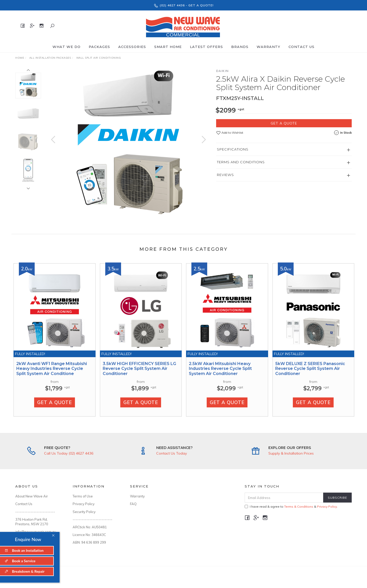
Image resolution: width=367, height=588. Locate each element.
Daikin (222, 71)
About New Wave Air (32, 496)
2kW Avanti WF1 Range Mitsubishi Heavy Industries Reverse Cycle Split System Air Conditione (52, 374)
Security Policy (84, 512)
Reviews (225, 175)
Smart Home (168, 47)
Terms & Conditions (299, 506)
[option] (128, 145)
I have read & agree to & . (291, 506)
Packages (99, 47)
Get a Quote (284, 123)
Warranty (268, 47)
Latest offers (206, 47)
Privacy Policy (84, 504)
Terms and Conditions (241, 162)
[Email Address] (284, 498)
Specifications (233, 149)
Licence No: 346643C (89, 535)
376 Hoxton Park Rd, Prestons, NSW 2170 (32, 522)
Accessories (132, 47)
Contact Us (302, 47)
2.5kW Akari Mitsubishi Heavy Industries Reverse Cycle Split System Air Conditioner (220, 374)
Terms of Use (83, 496)
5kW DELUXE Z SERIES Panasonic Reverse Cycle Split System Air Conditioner (310, 374)
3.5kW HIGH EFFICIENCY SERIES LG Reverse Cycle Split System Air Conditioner (139, 374)
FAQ (133, 504)
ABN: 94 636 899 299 (89, 542)
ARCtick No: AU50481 (90, 527)
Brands (240, 47)
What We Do (67, 47)
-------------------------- (35, 512)
